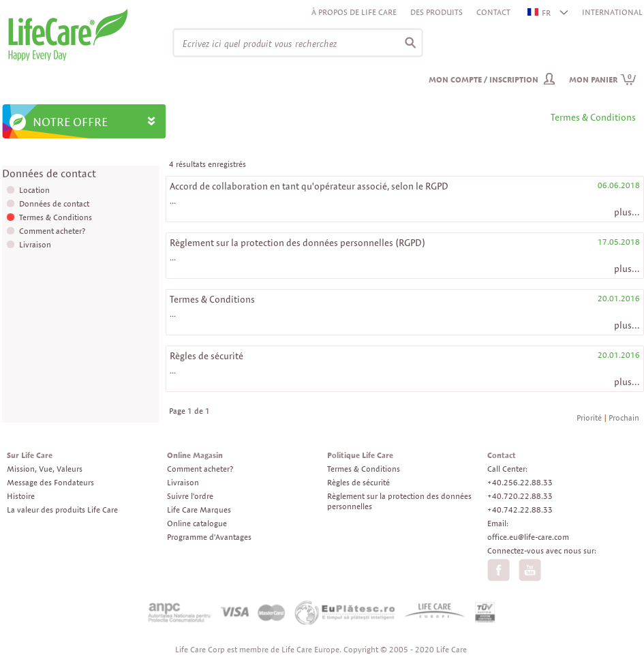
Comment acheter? (52, 231)
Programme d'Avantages (209, 537)
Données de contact (54, 203)
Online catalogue (197, 523)
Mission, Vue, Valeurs (45, 469)
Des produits (436, 12)
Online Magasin (195, 455)
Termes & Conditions (56, 217)
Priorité (589, 417)
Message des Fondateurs (50, 482)
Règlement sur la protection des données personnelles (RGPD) (297, 243)
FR (540, 13)
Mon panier (603, 79)
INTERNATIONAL (612, 12)
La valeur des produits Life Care (62, 510)
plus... (627, 212)
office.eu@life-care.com (528, 537)
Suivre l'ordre (190, 496)
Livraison (35, 244)
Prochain (624, 417)
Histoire (21, 496)
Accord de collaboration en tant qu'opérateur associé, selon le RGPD (309, 186)
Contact (493, 12)
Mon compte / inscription (484, 79)
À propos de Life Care (354, 12)
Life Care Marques (199, 510)
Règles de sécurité (206, 356)
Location (34, 190)
